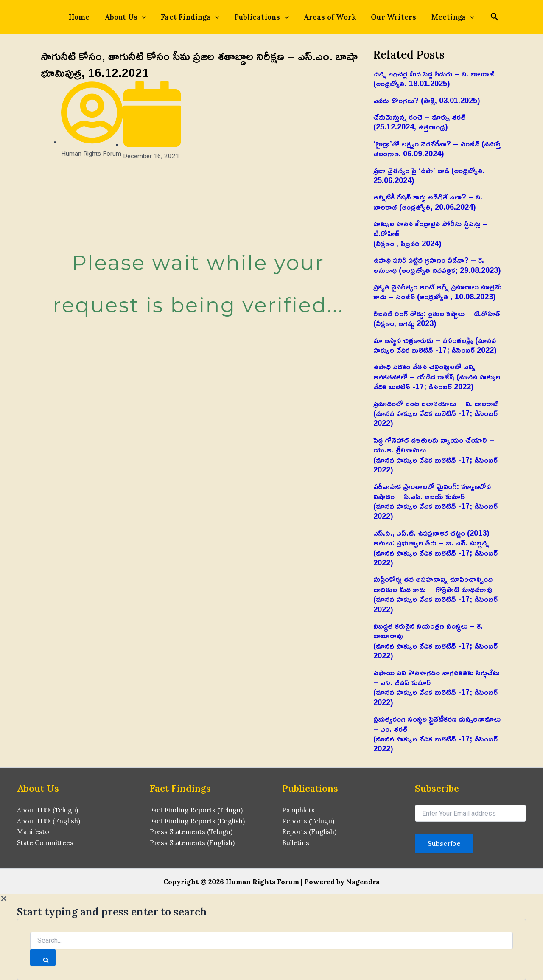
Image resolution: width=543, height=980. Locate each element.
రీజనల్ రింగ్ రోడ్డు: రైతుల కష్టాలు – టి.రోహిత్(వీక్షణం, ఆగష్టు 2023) (437, 318)
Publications (262, 17)
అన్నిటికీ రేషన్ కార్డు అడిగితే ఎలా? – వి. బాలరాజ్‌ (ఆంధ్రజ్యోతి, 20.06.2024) (428, 201)
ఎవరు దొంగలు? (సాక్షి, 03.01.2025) (427, 100)
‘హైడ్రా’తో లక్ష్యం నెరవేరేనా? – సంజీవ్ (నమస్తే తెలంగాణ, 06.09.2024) (437, 148)
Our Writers (388, 17)
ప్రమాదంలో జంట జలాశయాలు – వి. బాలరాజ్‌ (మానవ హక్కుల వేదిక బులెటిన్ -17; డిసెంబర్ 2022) (436, 413)
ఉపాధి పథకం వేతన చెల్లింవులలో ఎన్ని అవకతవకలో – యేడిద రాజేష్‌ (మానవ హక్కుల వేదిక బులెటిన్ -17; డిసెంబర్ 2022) (437, 376)
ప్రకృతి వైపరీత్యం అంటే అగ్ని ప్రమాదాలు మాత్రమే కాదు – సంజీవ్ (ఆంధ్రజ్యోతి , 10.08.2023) (437, 291)
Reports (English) (310, 833)
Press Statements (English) (193, 844)
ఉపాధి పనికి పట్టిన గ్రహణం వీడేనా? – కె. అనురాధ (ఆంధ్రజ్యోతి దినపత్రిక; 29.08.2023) (437, 265)
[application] (148, 17)
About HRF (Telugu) (48, 810)
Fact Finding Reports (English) (199, 821)
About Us (132, 17)
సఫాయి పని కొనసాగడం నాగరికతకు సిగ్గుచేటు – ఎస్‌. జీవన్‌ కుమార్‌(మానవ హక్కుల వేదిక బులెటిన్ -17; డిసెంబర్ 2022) (437, 687)
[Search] (43, 958)
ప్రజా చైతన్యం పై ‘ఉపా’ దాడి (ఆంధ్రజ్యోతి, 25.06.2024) (429, 175)
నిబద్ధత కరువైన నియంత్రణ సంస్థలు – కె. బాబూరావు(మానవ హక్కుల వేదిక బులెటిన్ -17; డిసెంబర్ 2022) (435, 640)
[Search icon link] (484, 18)
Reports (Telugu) (309, 821)
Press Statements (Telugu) (193, 833)
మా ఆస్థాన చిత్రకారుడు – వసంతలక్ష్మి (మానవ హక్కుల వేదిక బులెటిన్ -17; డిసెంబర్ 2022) (435, 345)
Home (88, 17)
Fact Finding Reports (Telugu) (198, 810)
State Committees (47, 844)
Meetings (444, 17)
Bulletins (296, 844)
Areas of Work (327, 17)
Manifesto (34, 833)
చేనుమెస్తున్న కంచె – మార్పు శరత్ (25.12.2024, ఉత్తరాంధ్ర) (420, 122)
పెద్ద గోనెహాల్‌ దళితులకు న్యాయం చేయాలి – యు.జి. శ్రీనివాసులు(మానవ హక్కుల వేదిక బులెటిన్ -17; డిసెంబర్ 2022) (435, 455)
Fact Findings (193, 17)
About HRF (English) (49, 821)
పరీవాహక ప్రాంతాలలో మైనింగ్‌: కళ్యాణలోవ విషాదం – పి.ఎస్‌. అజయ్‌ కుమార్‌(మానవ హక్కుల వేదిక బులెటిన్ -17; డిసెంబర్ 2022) (435, 501)
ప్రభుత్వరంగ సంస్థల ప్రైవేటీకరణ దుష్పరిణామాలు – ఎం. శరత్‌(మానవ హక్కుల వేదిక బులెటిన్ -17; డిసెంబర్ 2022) (437, 733)
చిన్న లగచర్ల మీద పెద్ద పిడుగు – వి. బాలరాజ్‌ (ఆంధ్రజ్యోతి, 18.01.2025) (434, 78)
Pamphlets (299, 810)
